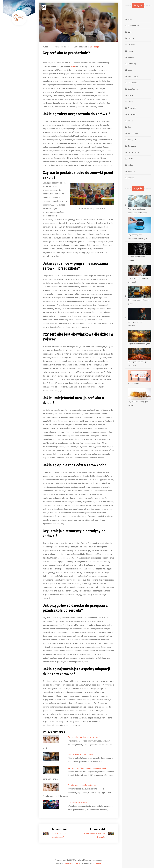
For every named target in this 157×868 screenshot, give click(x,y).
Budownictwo (133, 26)
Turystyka (132, 146)
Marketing (132, 64)
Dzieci (130, 32)
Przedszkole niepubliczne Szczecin (83, 785)
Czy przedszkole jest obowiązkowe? (84, 737)
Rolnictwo (132, 114)
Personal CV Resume (72, 864)
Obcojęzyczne (134, 89)
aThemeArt (96, 864)
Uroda (130, 159)
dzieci (73, 66)
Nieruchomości (134, 83)
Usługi (131, 165)
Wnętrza (131, 171)
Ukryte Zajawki (134, 152)
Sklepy (131, 121)
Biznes (131, 19)
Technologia (133, 133)
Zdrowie (131, 178)
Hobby (130, 51)
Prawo (130, 102)
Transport (132, 140)
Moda (130, 70)
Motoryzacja (133, 76)
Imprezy (131, 57)
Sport (130, 127)
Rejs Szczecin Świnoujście (139, 344)
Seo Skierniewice (135, 383)
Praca (130, 95)
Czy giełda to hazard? (77, 802)
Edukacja (95, 47)
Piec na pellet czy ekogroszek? (81, 754)
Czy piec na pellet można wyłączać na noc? (87, 768)
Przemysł (132, 108)
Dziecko (131, 38)
